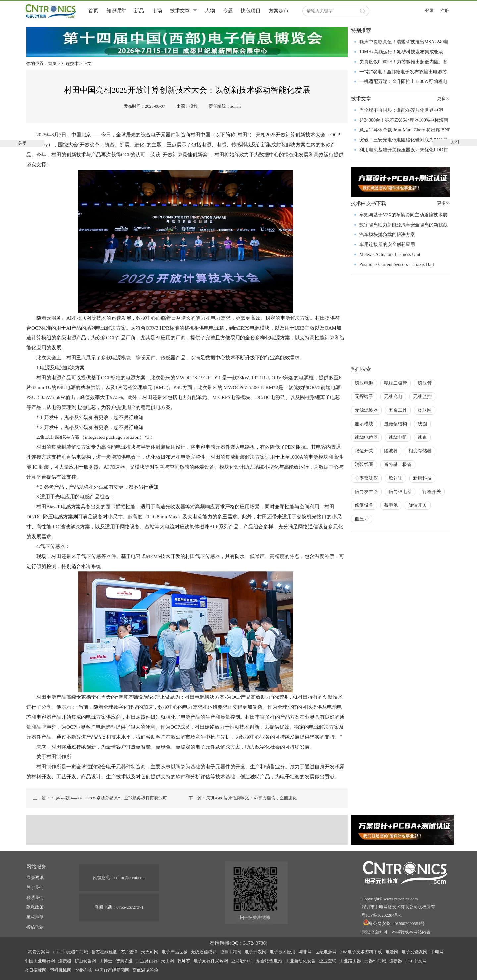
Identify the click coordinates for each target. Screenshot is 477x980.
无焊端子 (364, 397)
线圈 (422, 424)
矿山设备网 (85, 961)
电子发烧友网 (414, 952)
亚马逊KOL (242, 961)
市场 (157, 11)
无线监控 (422, 397)
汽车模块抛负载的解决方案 (387, 235)
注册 (445, 10)
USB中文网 (416, 961)
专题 (228, 11)
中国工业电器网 (40, 961)
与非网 (305, 952)
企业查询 (328, 961)
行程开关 (432, 492)
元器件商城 (375, 961)
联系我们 (35, 897)
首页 (93, 11)
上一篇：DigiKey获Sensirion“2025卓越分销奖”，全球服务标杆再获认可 (100, 798)
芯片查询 (129, 952)
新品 (139, 11)
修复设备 (364, 505)
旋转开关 (418, 505)
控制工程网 (231, 952)
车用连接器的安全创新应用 (387, 245)
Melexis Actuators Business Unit (390, 255)
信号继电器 (400, 492)
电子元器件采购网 (211, 961)
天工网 (167, 961)
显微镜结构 (396, 424)
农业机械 (83, 970)
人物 (210, 11)
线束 (422, 437)
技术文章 (180, 11)
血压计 (362, 519)
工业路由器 (147, 961)
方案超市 (279, 11)
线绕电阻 (398, 437)
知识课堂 (116, 11)
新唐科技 (422, 478)
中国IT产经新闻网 (112, 970)
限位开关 (364, 451)
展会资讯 (35, 877)
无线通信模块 (204, 952)
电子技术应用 (283, 952)
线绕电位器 (366, 437)
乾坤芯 (184, 961)
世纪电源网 (326, 952)
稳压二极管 (396, 383)
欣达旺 (396, 478)
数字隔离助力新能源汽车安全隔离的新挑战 (403, 225)
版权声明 (35, 917)
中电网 (437, 952)
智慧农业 (124, 961)
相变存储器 (420, 451)
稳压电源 (364, 383)
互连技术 (70, 63)
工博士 (106, 961)
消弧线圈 (364, 464)
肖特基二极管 (398, 464)
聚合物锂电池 (269, 961)
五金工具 (398, 410)
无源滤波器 (366, 410)
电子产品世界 (175, 952)
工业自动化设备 (301, 961)
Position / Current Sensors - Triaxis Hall (397, 264)
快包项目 (251, 11)
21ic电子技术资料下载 (361, 952)
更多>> (444, 203)
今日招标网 (36, 970)
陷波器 (391, 451)
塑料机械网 (60, 970)
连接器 (65, 961)
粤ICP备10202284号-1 (382, 915)
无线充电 (393, 397)
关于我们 (35, 887)
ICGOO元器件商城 (71, 952)
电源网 (392, 952)
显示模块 (364, 424)
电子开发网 (256, 952)
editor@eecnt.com (130, 877)
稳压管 (425, 383)
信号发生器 (366, 492)
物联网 (425, 410)
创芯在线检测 (104, 952)
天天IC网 (150, 952)
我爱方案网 (39, 952)
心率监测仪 (366, 478)
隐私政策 (35, 907)
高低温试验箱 (145, 970)
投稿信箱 (35, 927)
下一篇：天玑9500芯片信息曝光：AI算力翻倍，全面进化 (243, 798)
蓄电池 (391, 505)
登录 (429, 10)
